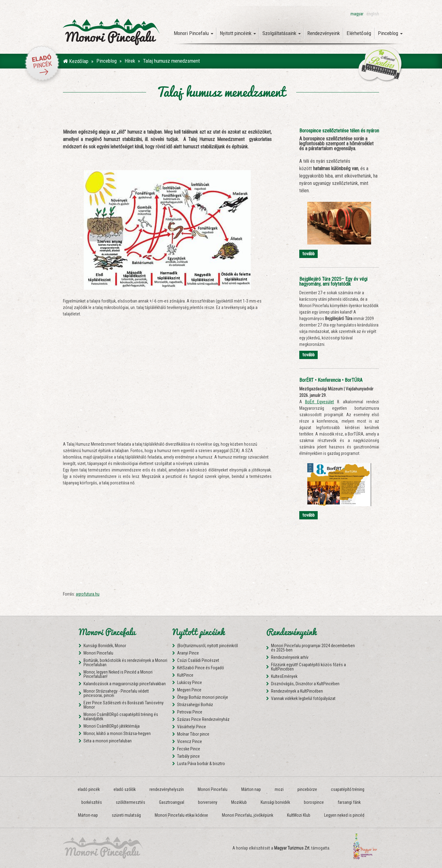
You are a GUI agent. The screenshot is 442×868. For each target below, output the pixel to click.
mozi (279, 789)
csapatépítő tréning (348, 789)
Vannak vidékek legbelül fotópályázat (303, 698)
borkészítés (92, 802)
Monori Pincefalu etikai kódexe (181, 815)
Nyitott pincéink (238, 33)
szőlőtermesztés (130, 802)
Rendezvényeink (324, 33)
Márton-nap (88, 815)
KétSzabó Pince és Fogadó (201, 668)
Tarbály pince (188, 756)
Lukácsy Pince (190, 682)
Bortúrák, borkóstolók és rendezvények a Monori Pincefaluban (125, 663)
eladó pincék (89, 789)
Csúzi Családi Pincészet (198, 660)
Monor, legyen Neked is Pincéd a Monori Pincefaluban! (118, 674)
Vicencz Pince (190, 741)
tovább (308, 254)
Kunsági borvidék (275, 802)
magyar (357, 14)
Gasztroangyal (172, 802)
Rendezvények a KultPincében (297, 691)
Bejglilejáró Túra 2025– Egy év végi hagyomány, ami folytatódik (333, 282)
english (373, 14)
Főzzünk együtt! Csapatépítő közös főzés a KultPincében (308, 667)
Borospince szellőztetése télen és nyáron (339, 131)
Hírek (130, 61)
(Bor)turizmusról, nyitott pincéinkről (207, 646)
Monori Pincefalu (193, 33)
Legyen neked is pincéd (344, 815)
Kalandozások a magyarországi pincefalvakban (125, 684)
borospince (314, 802)
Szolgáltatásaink (281, 33)
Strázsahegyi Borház (195, 705)
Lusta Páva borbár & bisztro (201, 764)
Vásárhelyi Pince (192, 727)
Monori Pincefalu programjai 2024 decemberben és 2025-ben (313, 648)
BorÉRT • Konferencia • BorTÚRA (331, 380)
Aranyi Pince (188, 653)
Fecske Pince (189, 749)
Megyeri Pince (189, 690)
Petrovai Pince (190, 712)
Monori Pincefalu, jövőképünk (248, 815)
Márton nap (251, 789)
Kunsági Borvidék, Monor (105, 646)
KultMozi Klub (299, 815)
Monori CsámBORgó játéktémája (112, 726)
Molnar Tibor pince (193, 734)
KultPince (185, 675)
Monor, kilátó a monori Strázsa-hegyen (117, 733)
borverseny (208, 802)
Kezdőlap (76, 61)
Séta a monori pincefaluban (108, 741)
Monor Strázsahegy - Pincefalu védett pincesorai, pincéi (116, 693)
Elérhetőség (359, 33)
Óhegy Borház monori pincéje (203, 697)
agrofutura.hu (88, 594)
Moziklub (239, 802)
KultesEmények (284, 676)
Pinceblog (390, 33)
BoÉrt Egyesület (320, 402)
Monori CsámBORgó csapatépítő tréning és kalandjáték (121, 717)
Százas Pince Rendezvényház (203, 719)
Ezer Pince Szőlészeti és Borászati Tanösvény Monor (124, 705)
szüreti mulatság (126, 815)
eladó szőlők (125, 789)
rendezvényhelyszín (167, 789)
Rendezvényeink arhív (290, 657)
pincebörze (307, 789)
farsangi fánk (349, 802)
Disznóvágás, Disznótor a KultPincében (305, 684)
